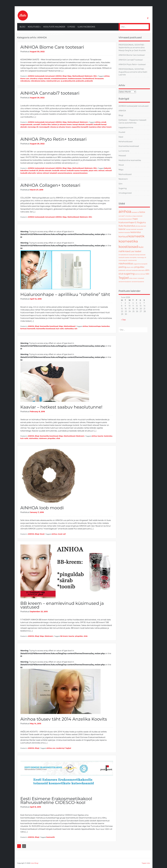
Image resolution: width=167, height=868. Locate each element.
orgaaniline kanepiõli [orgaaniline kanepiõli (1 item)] (140, 264)
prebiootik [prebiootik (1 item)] (122, 270)
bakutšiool (25, 171)
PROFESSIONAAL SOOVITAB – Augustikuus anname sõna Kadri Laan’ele (133, 72)
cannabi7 (37, 124)
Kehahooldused (126, 142)
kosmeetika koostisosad (46, 329)
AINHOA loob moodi (42, 508)
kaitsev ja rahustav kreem (62, 124)
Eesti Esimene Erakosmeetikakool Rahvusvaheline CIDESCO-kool (56, 801)
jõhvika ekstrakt (45, 171)
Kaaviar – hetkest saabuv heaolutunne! (61, 407)
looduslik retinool (59, 171)
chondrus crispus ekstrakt (40, 79)
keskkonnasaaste (75, 79)
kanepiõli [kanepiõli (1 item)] (140, 229)
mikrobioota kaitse (38, 81)
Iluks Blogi (34, 863)
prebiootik (80, 81)
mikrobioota (25, 81)
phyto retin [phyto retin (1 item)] (130, 267)
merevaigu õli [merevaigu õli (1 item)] (142, 258)
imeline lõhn (46, 124)
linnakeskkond (88, 79)
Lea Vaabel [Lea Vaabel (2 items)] (136, 251)
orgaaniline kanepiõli (80, 127)
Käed (121, 137)
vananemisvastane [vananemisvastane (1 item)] (138, 282)
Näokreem (89, 76)
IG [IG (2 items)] (135, 222)
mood (60, 534)
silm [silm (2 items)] (147, 270)
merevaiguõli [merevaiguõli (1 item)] (123, 260)
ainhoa (107, 76)
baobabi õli (34, 171)
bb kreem (64, 636)
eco (54, 748)
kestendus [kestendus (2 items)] (136, 232)
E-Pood (71, 27)
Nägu (69, 76)
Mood (42, 534)
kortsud (23, 329)
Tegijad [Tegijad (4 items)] (124, 278)
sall (64, 534)
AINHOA (59, 76)
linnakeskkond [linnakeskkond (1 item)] (124, 255)
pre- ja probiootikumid (66, 81)
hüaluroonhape (95, 326)
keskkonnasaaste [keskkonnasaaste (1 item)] (124, 232)
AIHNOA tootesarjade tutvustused (41, 76)
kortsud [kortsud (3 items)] (123, 236)
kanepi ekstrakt (79, 124)
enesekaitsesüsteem (59, 79)
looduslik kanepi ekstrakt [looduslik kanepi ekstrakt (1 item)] (137, 255)
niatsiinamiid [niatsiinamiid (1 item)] (132, 260)
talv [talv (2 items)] (147, 274)
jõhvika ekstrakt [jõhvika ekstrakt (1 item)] (141, 226)
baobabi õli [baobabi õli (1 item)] (135, 212)
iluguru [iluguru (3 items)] (141, 222)
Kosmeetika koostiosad (49, 326)
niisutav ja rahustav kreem (61, 127)
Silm (95, 76)
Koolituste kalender (54, 27)
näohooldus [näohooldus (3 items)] (126, 263)
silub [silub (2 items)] (121, 274)
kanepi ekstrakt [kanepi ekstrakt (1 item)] (131, 229)
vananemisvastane (80, 173)
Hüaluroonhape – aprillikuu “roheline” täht (65, 294)
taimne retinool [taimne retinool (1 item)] (140, 274)
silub (58, 438)
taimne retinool (43, 173)
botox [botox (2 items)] (142, 212)
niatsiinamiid (51, 81)
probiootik (89, 81)
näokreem (43, 438)
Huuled (122, 132)
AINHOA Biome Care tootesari (52, 47)
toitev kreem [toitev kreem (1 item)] (133, 278)
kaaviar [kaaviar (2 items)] (122, 229)
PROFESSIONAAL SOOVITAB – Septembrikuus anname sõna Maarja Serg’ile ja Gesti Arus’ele (132, 48)
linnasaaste (99, 79)
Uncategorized (125, 193)
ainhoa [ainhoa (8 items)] (125, 211)
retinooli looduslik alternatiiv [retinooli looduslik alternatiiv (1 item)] (135, 270)
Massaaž (122, 156)
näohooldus (69, 329)
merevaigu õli (33, 127)
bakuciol (107, 168)
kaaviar (100, 436)
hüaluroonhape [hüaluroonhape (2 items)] (126, 222)
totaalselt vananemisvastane (61, 173)
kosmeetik (31, 329)
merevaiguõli (44, 127)
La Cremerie (124, 151)
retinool (101, 171)
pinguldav (52, 438)
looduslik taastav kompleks (77, 171)
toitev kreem (106, 127)
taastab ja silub (95, 127)
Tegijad (68, 748)
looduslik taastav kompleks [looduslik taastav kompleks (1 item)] (128, 258)
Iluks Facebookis (86, 27)
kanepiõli (89, 124)
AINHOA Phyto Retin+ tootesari (53, 139)
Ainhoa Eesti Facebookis (32, 34)
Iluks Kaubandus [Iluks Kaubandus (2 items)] (127, 226)
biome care (25, 79)
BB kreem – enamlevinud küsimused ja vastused (62, 605)
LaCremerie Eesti (56, 34)
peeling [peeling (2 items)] (122, 267)
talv (76, 329)
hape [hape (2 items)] (135, 219)
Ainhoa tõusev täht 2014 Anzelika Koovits (64, 719)
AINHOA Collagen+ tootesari (50, 185)
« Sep (123, 320)
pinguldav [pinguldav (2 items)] (139, 267)
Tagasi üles (146, 863)
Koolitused (34, 27)
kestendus (106, 326)
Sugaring (123, 188)
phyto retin (93, 171)
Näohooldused (78, 76)
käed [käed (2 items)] (128, 251)
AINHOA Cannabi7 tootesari (50, 93)
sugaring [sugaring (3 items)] (129, 274)
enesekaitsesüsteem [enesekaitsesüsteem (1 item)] (125, 219)
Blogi (22, 27)
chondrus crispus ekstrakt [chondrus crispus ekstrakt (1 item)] (134, 216)
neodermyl (60, 748)
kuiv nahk (60, 329)
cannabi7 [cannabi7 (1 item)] (122, 216)
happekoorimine (126, 128)
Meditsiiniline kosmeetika (130, 160)
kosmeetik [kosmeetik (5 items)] (136, 236)
